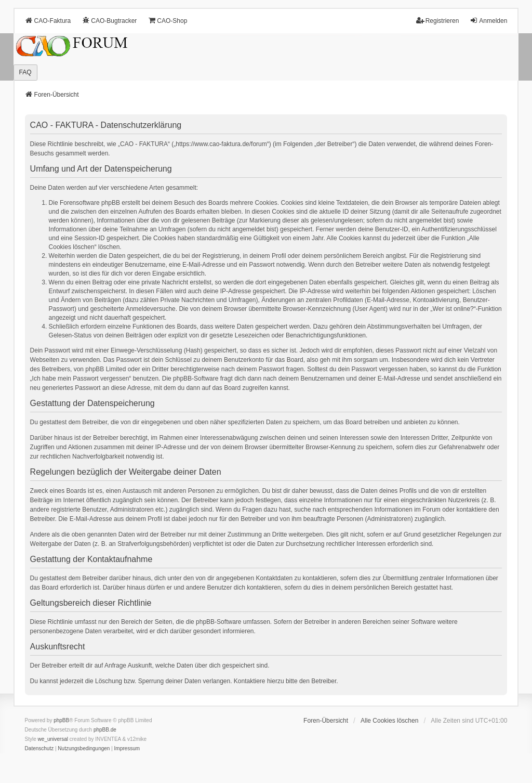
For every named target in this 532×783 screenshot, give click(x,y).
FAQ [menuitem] (25, 72)
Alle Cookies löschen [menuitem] (389, 721)
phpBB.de (105, 730)
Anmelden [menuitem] (488, 21)
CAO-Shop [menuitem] (167, 21)
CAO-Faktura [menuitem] (48, 21)
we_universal (53, 739)
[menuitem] (39, 749)
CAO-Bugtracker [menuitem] (109, 21)
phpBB (61, 720)
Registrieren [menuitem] (438, 21)
